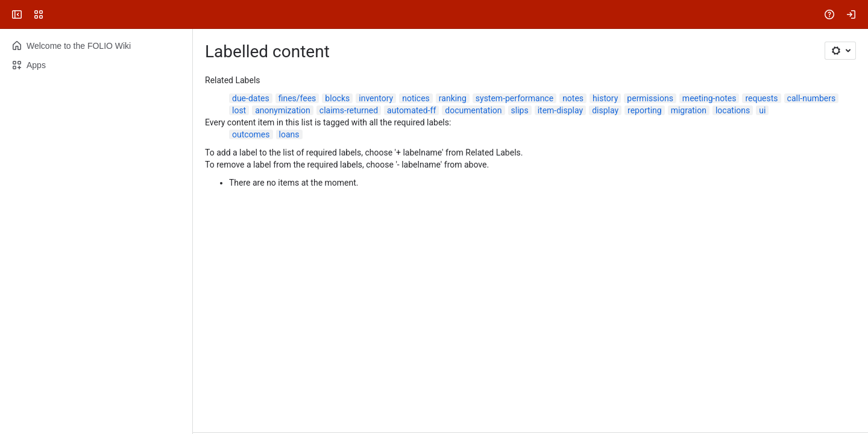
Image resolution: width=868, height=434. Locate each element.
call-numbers (812, 98)
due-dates (251, 98)
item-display (560, 110)
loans (289, 134)
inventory (376, 98)
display (605, 110)
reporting (645, 110)
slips (520, 110)
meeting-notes (709, 98)
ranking (453, 98)
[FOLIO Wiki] (55, 14)
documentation (473, 110)
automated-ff (411, 110)
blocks (337, 98)
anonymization (283, 110)
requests (761, 98)
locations (733, 110)
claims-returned (349, 110)
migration (689, 110)
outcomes (251, 134)
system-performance (514, 98)
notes (573, 98)
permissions (650, 98)
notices (416, 98)
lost (239, 110)
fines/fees (297, 98)
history (605, 98)
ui (762, 110)
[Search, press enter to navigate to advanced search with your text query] (432, 14)
